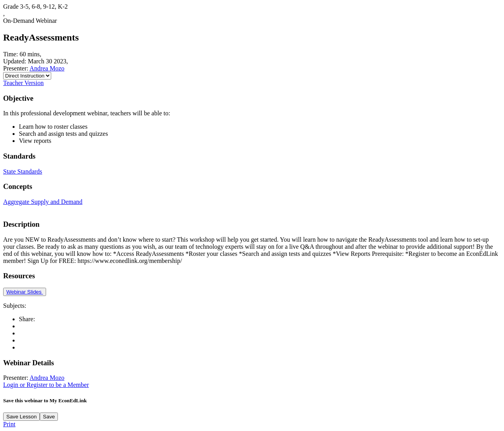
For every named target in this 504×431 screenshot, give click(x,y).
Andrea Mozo (47, 68)
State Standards (23, 171)
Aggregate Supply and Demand (43, 202)
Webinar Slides (25, 292)
